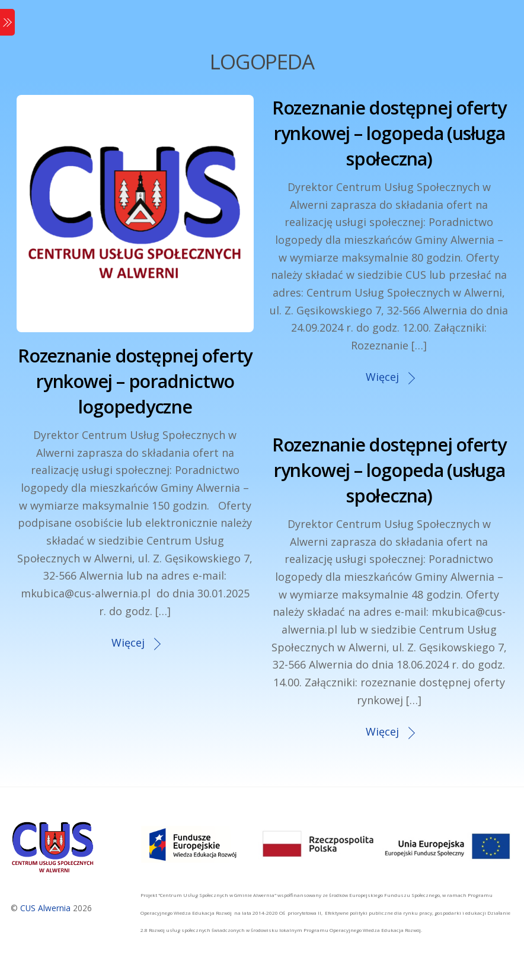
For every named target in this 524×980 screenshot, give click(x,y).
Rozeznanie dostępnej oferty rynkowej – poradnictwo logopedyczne (135, 381)
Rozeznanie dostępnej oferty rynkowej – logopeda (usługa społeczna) (389, 133)
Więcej (128, 642)
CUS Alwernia (45, 908)
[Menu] (7, 22)
